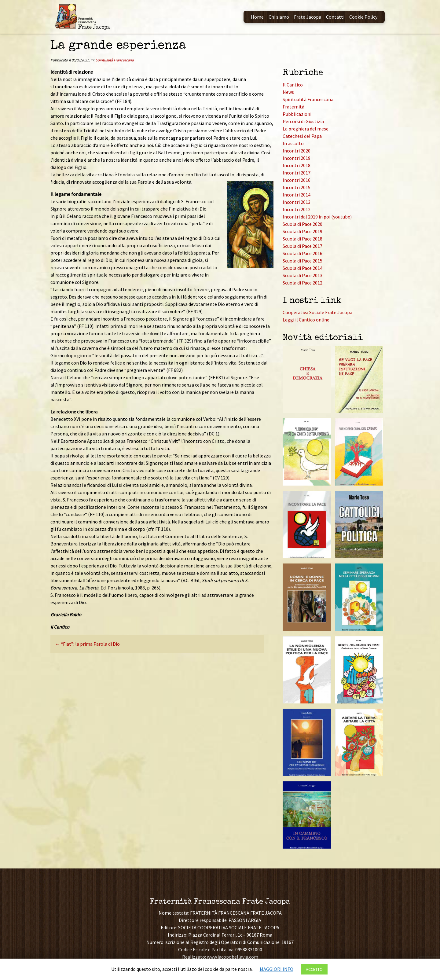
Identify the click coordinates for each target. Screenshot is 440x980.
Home (257, 17)
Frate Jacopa (308, 17)
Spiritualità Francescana (114, 60)
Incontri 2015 (297, 187)
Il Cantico (293, 85)
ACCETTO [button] (314, 969)
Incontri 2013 (297, 202)
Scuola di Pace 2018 (302, 239)
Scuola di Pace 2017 (302, 246)
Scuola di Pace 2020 (302, 224)
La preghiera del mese (306, 129)
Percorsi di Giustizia (303, 121)
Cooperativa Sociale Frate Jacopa (317, 312)
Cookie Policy (363, 17)
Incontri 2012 (297, 209)
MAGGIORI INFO (277, 969)
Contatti (335, 17)
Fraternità (293, 107)
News (288, 92)
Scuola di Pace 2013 (302, 275)
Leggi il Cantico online (306, 320)
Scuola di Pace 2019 (302, 231)
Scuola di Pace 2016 (302, 253)
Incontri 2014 (297, 195)
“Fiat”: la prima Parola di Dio (87, 644)
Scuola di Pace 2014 (302, 268)
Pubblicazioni (297, 114)
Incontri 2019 (297, 158)
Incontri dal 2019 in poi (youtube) (317, 217)
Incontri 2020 (297, 151)
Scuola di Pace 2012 (302, 283)
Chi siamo (279, 17)
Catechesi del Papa (302, 136)
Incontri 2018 (297, 165)
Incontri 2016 (297, 180)
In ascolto (293, 143)
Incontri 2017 (297, 173)
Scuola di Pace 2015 (302, 261)
